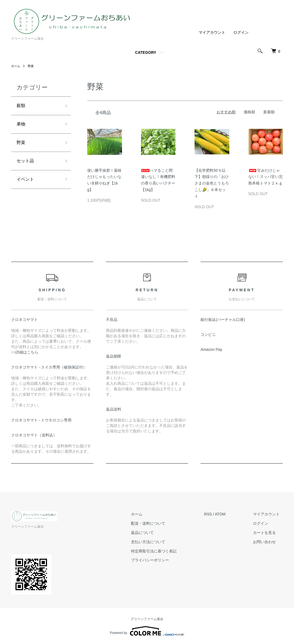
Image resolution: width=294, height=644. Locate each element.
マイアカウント (212, 32)
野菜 (32, 66)
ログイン (241, 32)
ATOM (226, 514)
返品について (152, 533)
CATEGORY (146, 52)
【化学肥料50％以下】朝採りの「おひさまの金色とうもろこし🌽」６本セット (212, 183)
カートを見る (268, 533)
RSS (214, 514)
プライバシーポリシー (159, 560)
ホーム (16, 66)
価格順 (249, 112)
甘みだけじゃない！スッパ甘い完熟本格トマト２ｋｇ (265, 177)
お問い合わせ (268, 542)
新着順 (269, 112)
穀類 (21, 106)
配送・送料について (157, 523)
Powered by (147, 631)
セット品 (26, 165)
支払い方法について (157, 542)
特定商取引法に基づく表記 (163, 551)
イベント (26, 184)
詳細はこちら (27, 352)
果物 (21, 126)
